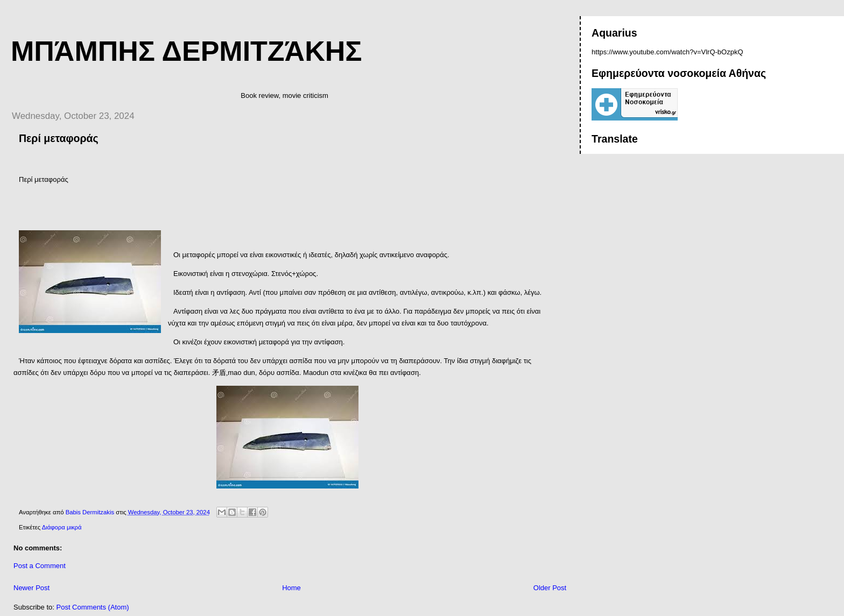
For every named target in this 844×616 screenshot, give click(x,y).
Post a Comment (40, 566)
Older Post (550, 588)
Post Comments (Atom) (93, 607)
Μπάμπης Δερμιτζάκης (186, 51)
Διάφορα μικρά (62, 527)
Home (291, 588)
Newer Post (31, 588)
